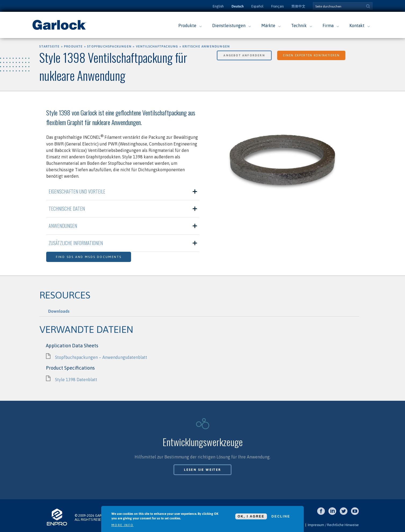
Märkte (268, 25)
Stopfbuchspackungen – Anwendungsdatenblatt (101, 357)
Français (277, 6)
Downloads (59, 311)
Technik (299, 25)
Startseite (49, 46)
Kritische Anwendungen (206, 46)
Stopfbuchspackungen (109, 46)
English (218, 6)
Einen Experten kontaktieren (311, 55)
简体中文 (298, 6)
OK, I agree (251, 516)
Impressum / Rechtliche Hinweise (333, 525)
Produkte (187, 25)
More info (123, 525)
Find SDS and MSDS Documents (89, 257)
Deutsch (238, 6)
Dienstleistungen (229, 25)
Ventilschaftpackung (157, 46)
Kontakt (357, 25)
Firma (328, 25)
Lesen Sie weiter (202, 470)
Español (257, 6)
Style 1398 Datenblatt (76, 380)
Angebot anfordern (244, 55)
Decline (281, 516)
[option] (282, 163)
